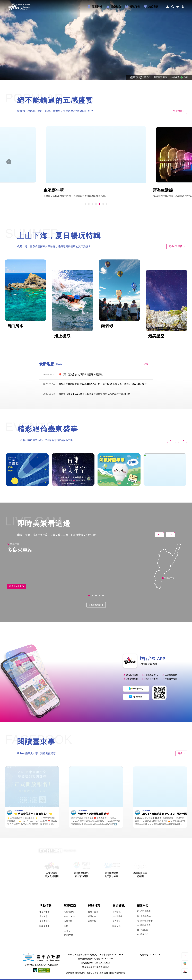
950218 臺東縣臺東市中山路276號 (42, 965)
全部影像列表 (96, 605)
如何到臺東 (118, 916)
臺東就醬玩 (144, 916)
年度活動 (179, 111)
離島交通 (117, 926)
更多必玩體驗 (177, 246)
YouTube (143, 930)
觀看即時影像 (17, 586)
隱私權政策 (80, 973)
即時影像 (117, 912)
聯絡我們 (143, 934)
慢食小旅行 (93, 912)
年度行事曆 (45, 912)
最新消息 (43, 916)
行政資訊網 (144, 911)
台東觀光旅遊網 (19, 7)
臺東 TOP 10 (70, 916)
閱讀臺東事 (45, 926)
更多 (147, 364)
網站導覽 (70, 973)
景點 (66, 926)
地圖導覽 (68, 921)
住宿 (67, 931)
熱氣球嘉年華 (145, 921)
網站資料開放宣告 (117, 973)
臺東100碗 (69, 935)
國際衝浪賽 (144, 925)
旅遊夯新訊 (45, 921)
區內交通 (117, 921)
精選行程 (92, 916)
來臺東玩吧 (69, 912)
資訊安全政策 (92, 973)
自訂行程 (92, 921)
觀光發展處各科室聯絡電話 (95, 967)
